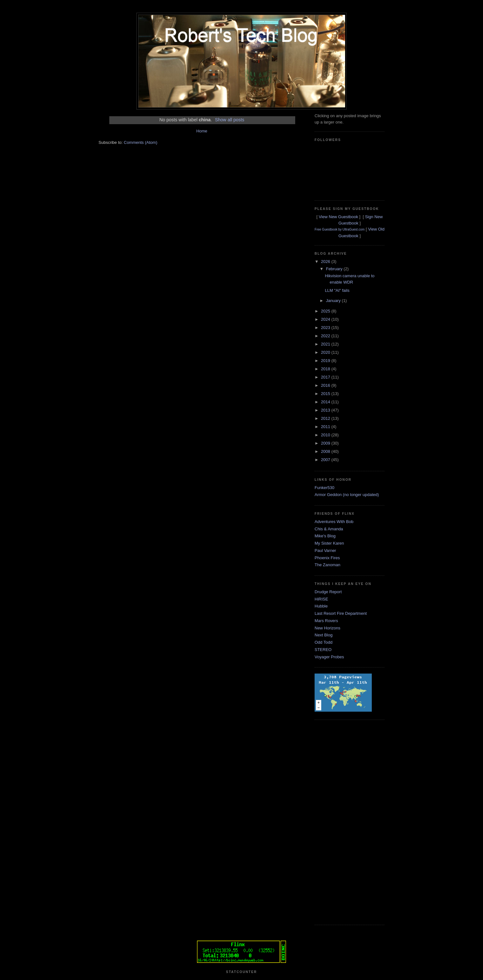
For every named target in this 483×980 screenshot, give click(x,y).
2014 (326, 402)
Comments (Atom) (141, 142)
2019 (326, 361)
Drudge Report (328, 592)
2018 (326, 369)
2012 (326, 418)
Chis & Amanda (329, 529)
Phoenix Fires (327, 558)
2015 (326, 394)
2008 (326, 451)
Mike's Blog (325, 536)
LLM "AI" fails (337, 290)
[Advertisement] (340, 822)
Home (202, 131)
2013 (326, 410)
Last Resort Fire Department (341, 613)
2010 (326, 435)
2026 (326, 262)
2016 (326, 385)
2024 (326, 319)
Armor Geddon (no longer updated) (347, 495)
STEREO (323, 650)
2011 (326, 427)
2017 (326, 377)
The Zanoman (327, 565)
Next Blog (323, 635)
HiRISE (321, 599)
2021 (326, 344)
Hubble (321, 606)
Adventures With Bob (334, 522)
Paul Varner (325, 550)
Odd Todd (323, 642)
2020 (326, 352)
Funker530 (324, 488)
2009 (326, 443)
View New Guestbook (338, 217)
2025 (326, 311)
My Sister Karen (329, 543)
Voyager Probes (329, 657)
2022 (326, 336)
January (334, 301)
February (335, 269)
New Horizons (327, 628)
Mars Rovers (326, 621)
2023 (326, 328)
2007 (326, 460)
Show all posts (229, 120)
